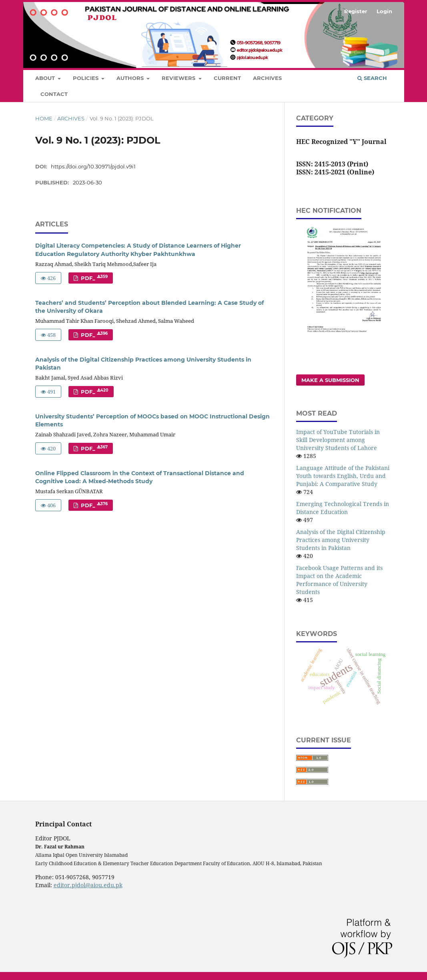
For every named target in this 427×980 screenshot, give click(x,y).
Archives (267, 78)
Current (227, 78)
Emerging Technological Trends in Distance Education (343, 508)
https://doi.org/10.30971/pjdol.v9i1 (93, 166)
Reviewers (179, 78)
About (46, 78)
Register (356, 11)
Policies (86, 78)
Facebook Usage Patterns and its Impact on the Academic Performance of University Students (339, 580)
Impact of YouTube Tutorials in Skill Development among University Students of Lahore (338, 440)
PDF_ (93, 278)
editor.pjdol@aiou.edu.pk (88, 885)
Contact (54, 94)
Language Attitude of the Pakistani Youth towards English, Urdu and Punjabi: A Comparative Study (343, 476)
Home (44, 118)
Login (384, 11)
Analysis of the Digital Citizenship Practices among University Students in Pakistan (341, 540)
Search (372, 78)
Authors (131, 78)
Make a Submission (330, 380)
